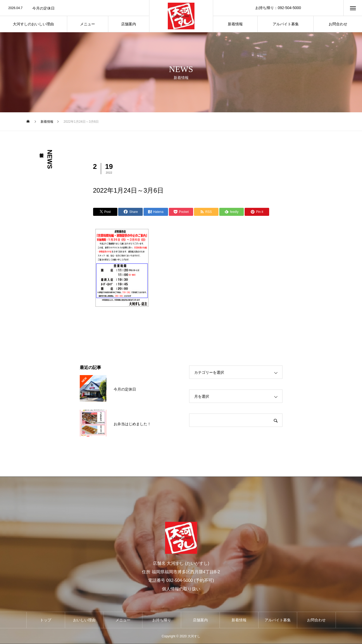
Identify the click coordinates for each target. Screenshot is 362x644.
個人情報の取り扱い (181, 589)
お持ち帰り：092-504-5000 (278, 8)
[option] (75, 8)
